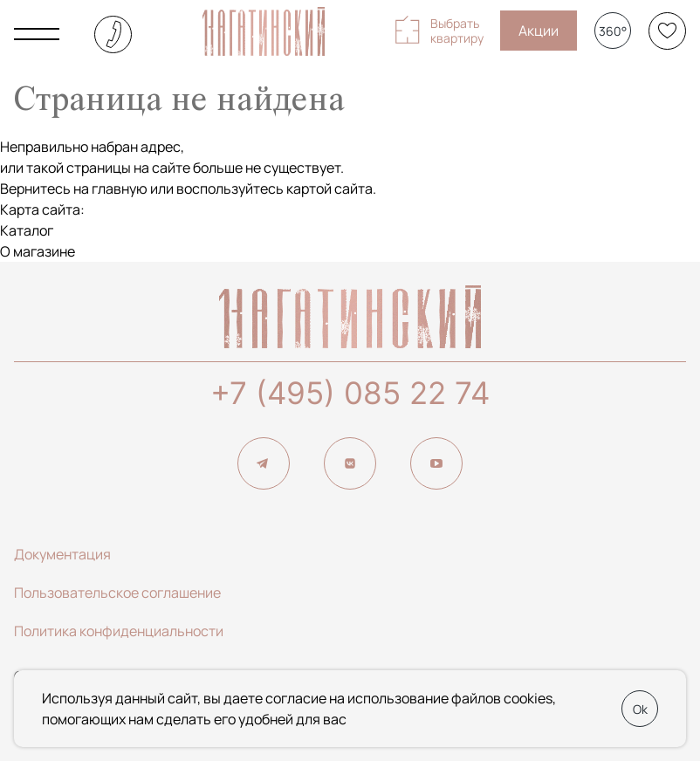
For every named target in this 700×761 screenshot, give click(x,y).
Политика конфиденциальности (119, 631)
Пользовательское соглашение (117, 593)
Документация (62, 554)
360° (613, 31)
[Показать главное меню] (37, 34)
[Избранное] (667, 31)
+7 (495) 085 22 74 (350, 393)
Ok (640, 709)
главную (120, 189)
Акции (539, 31)
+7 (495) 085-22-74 (113, 34)
